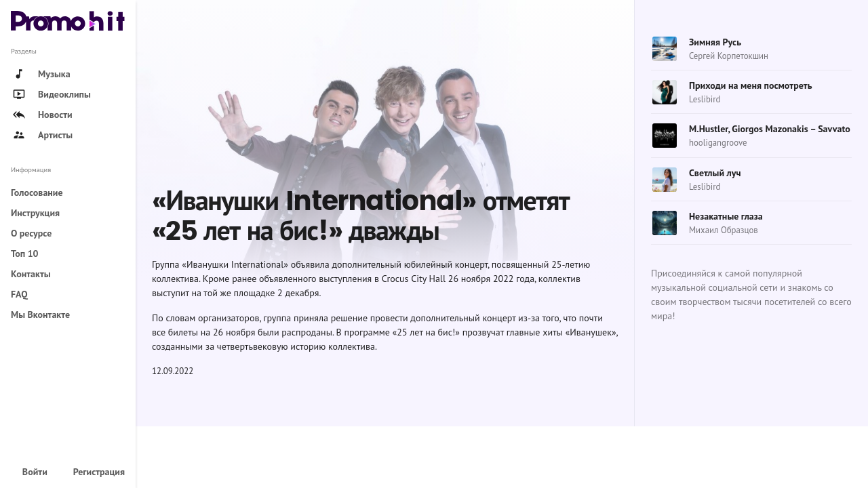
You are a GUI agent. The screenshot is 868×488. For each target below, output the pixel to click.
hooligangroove (718, 143)
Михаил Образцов (724, 230)
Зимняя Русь (715, 42)
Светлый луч (715, 173)
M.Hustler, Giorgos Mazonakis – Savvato (770, 129)
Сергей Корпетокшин (729, 56)
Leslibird (705, 99)
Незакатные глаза (726, 216)
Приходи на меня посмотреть (751, 85)
